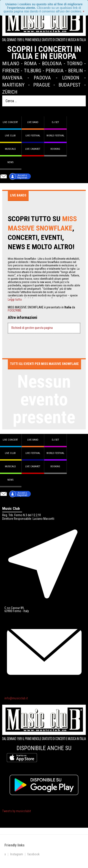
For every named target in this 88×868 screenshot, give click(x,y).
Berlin (75, 71)
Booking (55, 149)
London (71, 78)
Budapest (70, 85)
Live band (33, 122)
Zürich (10, 92)
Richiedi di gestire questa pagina (32, 328)
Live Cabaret (33, 149)
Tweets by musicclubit (17, 811)
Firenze (11, 71)
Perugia (55, 71)
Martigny (13, 85)
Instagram (17, 854)
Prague (42, 85)
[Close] (84, 11)
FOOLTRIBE (15, 311)
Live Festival (33, 136)
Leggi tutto (15, 300)
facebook (33, 854)
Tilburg (33, 71)
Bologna (52, 63)
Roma (30, 63)
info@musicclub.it (16, 698)
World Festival (55, 136)
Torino (75, 63)
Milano (11, 63)
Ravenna (12, 78)
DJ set (55, 122)
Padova (42, 78)
